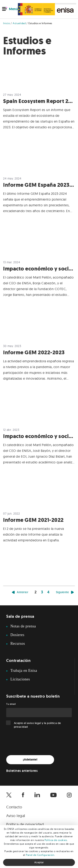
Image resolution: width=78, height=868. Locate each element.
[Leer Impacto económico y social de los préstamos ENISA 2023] (39, 271)
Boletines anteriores (22, 771)
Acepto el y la (37, 725)
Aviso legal (16, 816)
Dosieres (17, 635)
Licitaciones (20, 679)
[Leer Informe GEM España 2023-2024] (39, 188)
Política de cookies (56, 840)
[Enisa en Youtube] (53, 795)
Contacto (14, 807)
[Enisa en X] (9, 795)
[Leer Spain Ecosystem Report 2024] (39, 104)
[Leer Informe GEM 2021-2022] (39, 520)
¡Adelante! (30, 760)
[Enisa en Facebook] (23, 795)
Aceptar (39, 862)
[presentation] (38, 742)
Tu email (11, 704)
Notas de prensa (23, 626)
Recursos (18, 644)
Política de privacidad (25, 824)
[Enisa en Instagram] (69, 795)
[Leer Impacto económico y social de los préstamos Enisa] (39, 439)
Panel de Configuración (40, 855)
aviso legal (34, 723)
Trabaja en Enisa (24, 671)
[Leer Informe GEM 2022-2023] (39, 355)
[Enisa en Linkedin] (37, 795)
